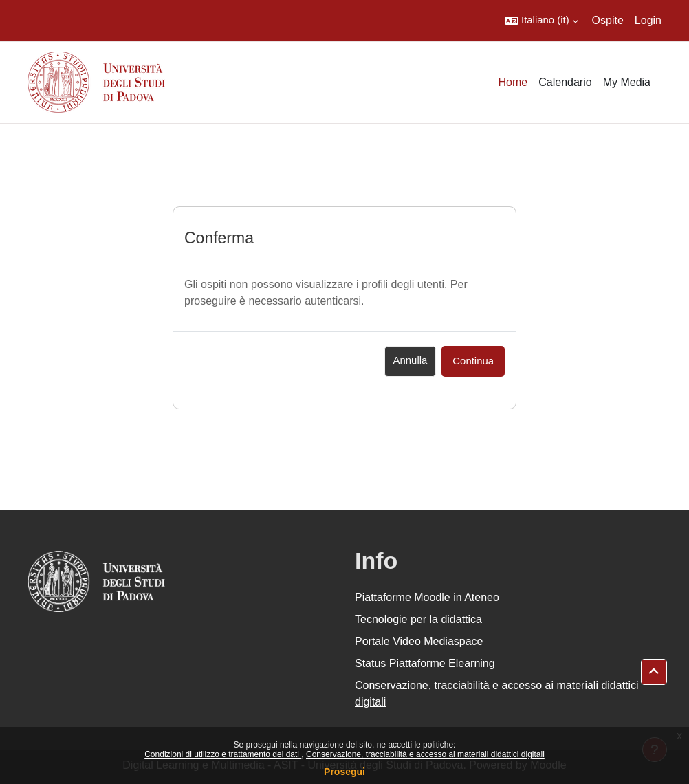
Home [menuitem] (513, 82)
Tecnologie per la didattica (418, 619)
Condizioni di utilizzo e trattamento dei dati (223, 754)
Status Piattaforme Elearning (425, 663)
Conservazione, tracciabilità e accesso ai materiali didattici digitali (425, 754)
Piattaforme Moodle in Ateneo (427, 597)
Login (648, 20)
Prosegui (344, 772)
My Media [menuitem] (627, 82)
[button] (542, 21)
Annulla (411, 360)
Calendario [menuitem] (565, 82)
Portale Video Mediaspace (419, 641)
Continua (473, 361)
